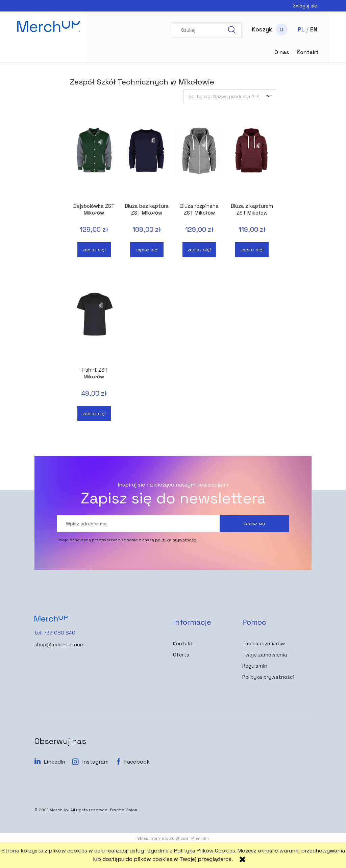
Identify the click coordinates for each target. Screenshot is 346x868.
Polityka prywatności (268, 677)
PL (301, 29)
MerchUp (59, 810)
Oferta (181, 655)
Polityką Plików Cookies (205, 851)
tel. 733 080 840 (55, 633)
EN (314, 29)
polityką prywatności (176, 540)
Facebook (137, 762)
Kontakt (183, 643)
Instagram (95, 762)
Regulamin (255, 666)
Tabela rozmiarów (264, 643)
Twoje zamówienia (265, 655)
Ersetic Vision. (124, 810)
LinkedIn (55, 762)
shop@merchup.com (59, 644)
